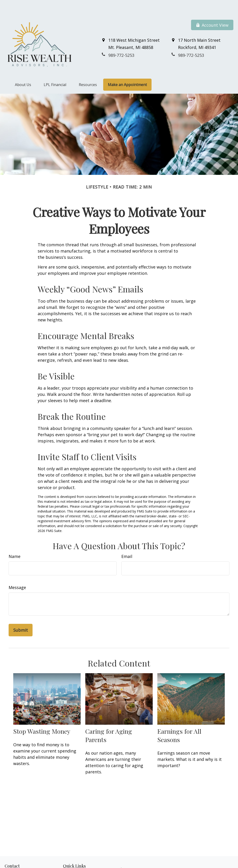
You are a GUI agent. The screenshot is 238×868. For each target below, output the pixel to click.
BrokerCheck (208, 863)
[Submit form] (21, 616)
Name (15, 542)
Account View (212, 11)
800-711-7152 (30, 866)
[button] (23, 71)
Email (127, 542)
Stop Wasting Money (42, 717)
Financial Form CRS (123, 855)
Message (17, 573)
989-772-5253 (26, 861)
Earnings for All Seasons (179, 721)
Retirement (71, 860)
